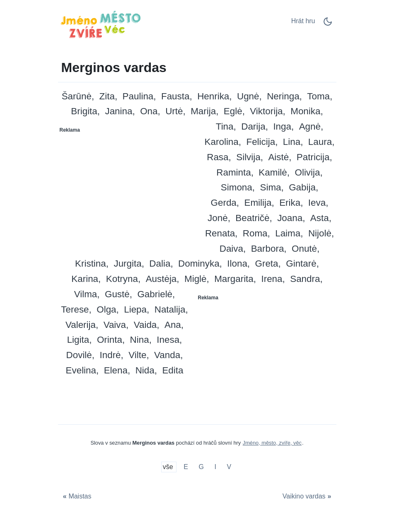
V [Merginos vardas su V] (229, 467)
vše (169, 467)
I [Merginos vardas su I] (215, 467)
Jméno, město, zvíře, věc (272, 443)
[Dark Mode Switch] (328, 24)
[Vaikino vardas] (308, 497)
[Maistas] (76, 497)
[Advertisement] (128, 188)
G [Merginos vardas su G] (201, 467)
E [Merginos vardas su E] (186, 467)
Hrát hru (303, 21)
